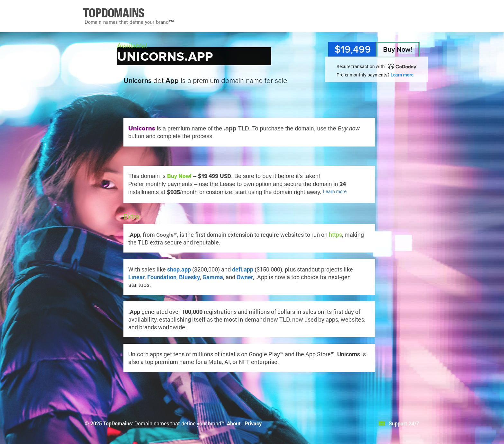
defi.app (243, 269)
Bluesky (189, 277)
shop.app (179, 269)
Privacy (253, 423)
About (234, 423)
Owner (245, 277)
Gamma (213, 277)
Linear (136, 277)
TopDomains (117, 423)
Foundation (162, 277)
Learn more (402, 75)
